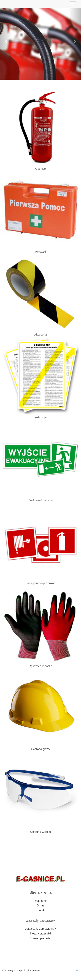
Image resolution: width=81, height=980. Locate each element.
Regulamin (40, 901)
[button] (6, 40)
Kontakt (40, 910)
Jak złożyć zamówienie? (40, 929)
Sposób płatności (40, 938)
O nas (40, 906)
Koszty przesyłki (40, 934)
